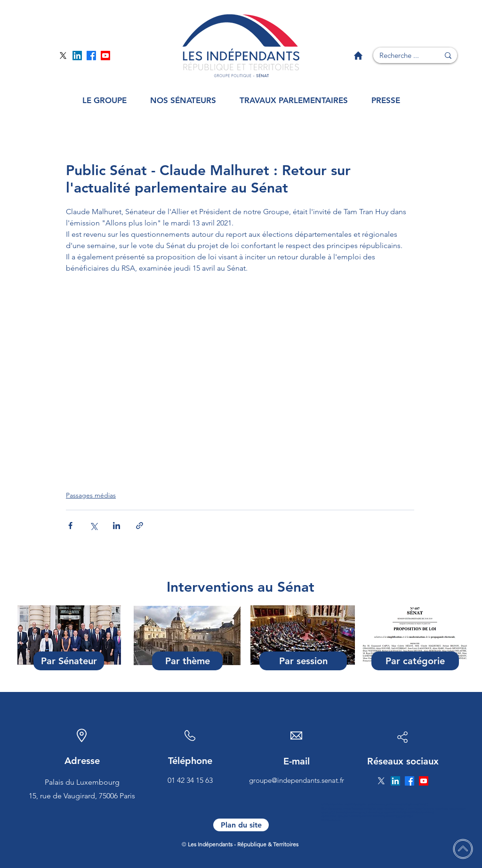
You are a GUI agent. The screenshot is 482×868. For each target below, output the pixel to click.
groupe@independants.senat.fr (297, 780)
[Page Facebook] (91, 56)
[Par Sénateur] (69, 661)
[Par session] (303, 661)
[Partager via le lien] (140, 526)
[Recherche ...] (399, 55)
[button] (104, 100)
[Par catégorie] (415, 661)
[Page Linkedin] (77, 56)
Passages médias (91, 495)
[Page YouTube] (105, 56)
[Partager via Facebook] (70, 526)
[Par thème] (187, 661)
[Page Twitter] (63, 56)
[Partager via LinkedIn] (116, 526)
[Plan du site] (241, 825)
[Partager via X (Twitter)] (93, 526)
